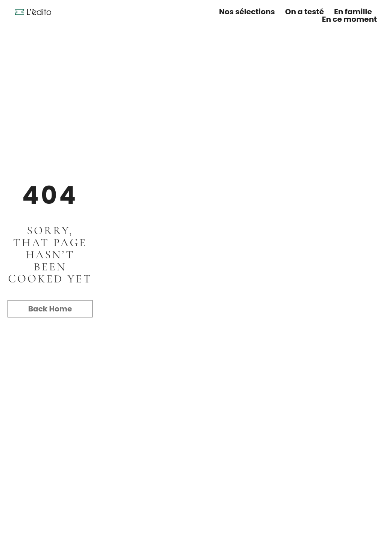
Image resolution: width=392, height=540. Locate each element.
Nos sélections (247, 12)
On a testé (304, 12)
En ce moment (349, 19)
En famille (353, 12)
